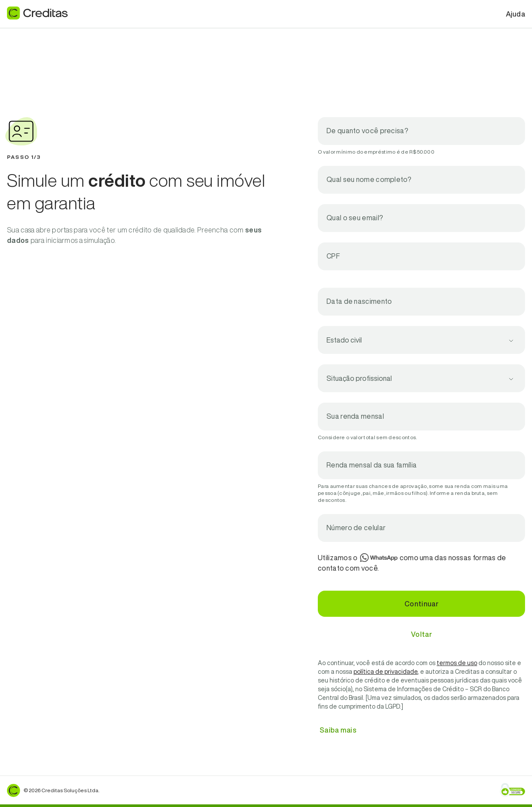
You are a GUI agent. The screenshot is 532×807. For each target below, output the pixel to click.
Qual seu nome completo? (369, 179)
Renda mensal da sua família (372, 465)
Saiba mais (338, 730)
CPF (333, 256)
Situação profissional (359, 378)
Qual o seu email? (355, 218)
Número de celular (356, 528)
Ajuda (516, 14)
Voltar (421, 634)
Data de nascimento (359, 301)
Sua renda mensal (355, 416)
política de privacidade (386, 672)
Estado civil (344, 340)
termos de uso (457, 663)
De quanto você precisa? (367, 131)
